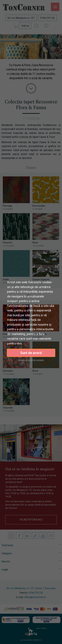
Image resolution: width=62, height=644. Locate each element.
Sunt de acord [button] (31, 353)
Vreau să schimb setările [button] (31, 360)
